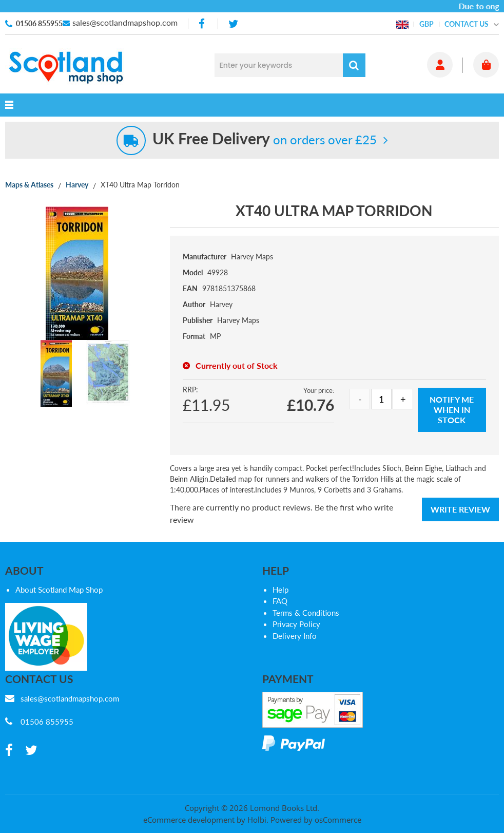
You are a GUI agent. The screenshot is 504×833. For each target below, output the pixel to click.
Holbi (257, 820)
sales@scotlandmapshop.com (125, 22)
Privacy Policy (296, 624)
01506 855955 (39, 23)
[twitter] (233, 24)
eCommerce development (189, 820)
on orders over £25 (265, 139)
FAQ (280, 601)
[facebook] (203, 24)
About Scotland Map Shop (59, 590)
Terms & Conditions (306, 613)
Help (280, 590)
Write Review (460, 509)
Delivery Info (295, 636)
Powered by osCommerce (316, 820)
